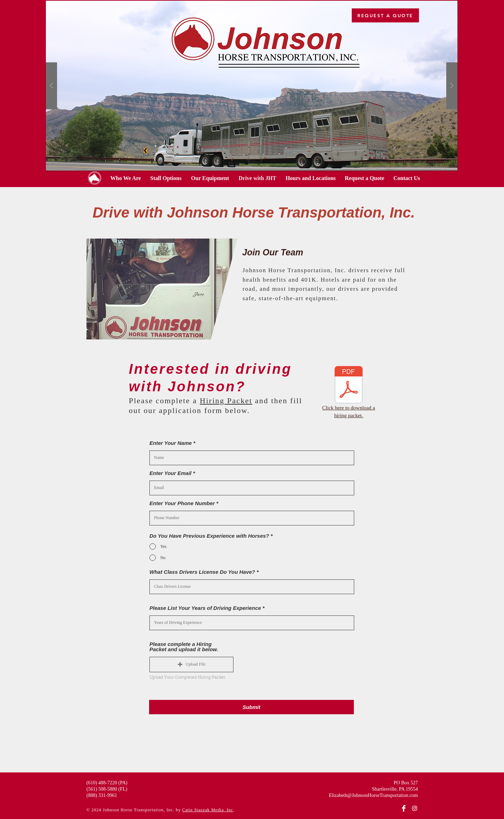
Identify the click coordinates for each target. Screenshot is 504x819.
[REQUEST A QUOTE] (385, 15)
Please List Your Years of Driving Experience (205, 608)
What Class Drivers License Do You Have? (202, 572)
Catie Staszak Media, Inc (208, 810)
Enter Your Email (170, 473)
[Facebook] (404, 808)
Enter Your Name (171, 443)
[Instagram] (415, 808)
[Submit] (251, 707)
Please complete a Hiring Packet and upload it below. (184, 647)
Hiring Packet (226, 401)
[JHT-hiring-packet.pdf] (349, 386)
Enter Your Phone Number (182, 503)
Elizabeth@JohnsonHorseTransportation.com (373, 795)
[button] (164, 289)
